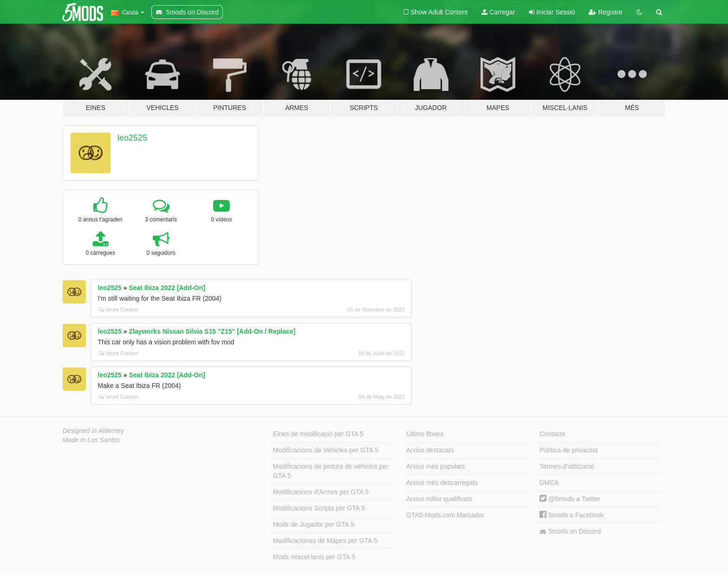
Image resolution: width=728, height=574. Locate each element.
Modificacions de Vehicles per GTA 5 (326, 450)
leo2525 (132, 138)
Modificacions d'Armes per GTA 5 (321, 492)
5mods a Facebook (572, 515)
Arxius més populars (436, 466)
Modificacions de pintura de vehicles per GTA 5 (331, 471)
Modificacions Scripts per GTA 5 (319, 508)
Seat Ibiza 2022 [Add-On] (167, 288)
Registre (605, 12)
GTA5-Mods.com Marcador (445, 515)
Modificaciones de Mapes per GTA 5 (325, 541)
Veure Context (118, 310)
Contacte (552, 434)
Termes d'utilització (567, 466)
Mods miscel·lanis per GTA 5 (314, 557)
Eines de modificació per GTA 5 (318, 434)
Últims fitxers (425, 434)
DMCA (549, 483)
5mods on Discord (570, 532)
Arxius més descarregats (442, 483)
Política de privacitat (569, 450)
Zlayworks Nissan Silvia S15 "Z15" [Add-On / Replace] (212, 331)
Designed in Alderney (94, 431)
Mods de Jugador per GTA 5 (314, 524)
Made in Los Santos (91, 440)
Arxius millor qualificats (439, 499)
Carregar (498, 12)
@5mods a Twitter (570, 499)
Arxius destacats (430, 450)
